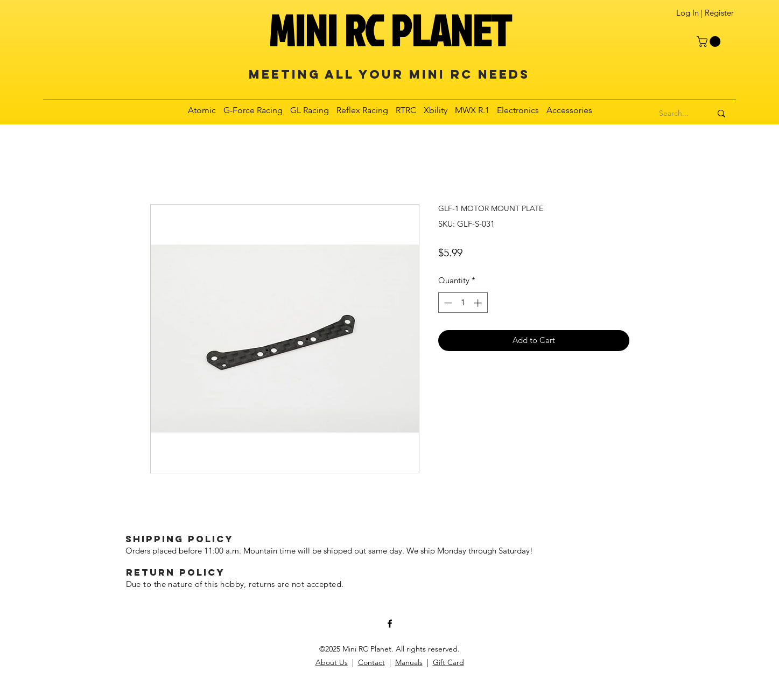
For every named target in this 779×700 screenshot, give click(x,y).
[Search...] (674, 114)
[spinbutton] (463, 303)
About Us (332, 662)
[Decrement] (447, 303)
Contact (371, 662)
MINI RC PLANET (390, 30)
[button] (710, 41)
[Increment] (479, 303)
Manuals (409, 662)
